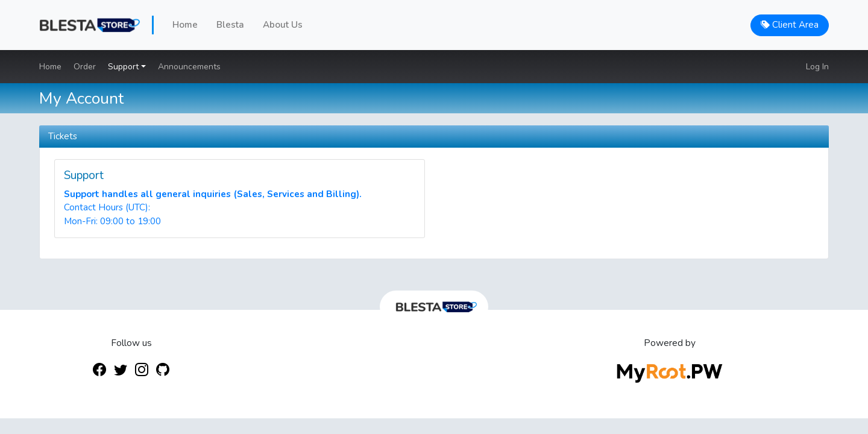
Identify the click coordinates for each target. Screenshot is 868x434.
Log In (817, 67)
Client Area (790, 25)
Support (124, 67)
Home (185, 25)
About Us (283, 25)
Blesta (230, 25)
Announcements (189, 67)
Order (85, 67)
